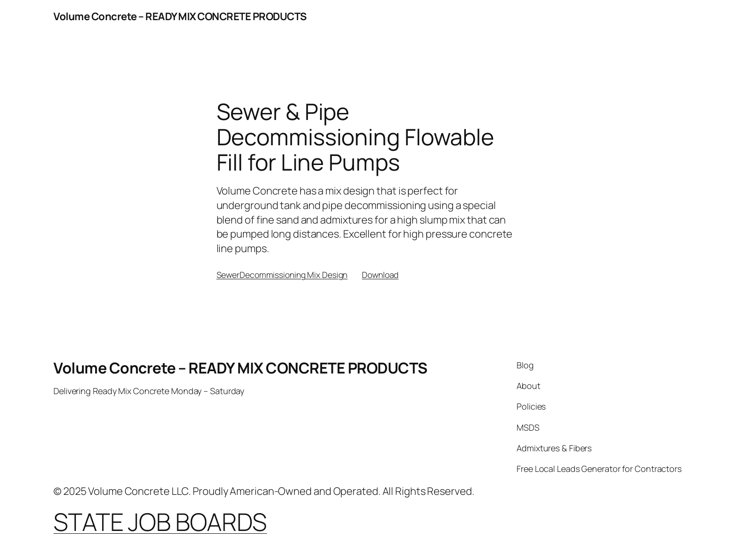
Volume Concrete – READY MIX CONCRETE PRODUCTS (180, 16)
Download (380, 275)
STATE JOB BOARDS (160, 522)
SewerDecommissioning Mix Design (282, 275)
